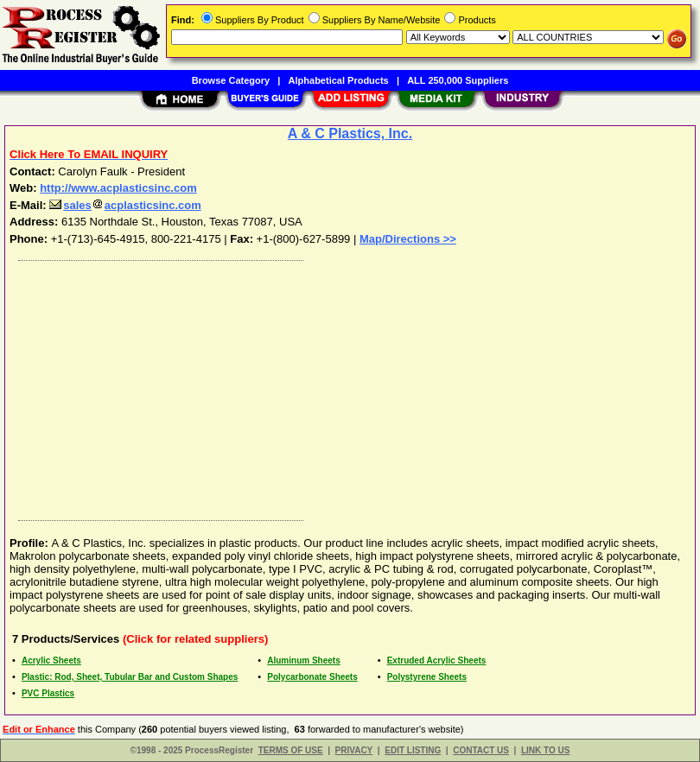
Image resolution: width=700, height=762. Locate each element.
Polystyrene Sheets (427, 677)
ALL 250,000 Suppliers (458, 80)
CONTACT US (481, 750)
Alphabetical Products (339, 80)
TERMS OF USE (291, 750)
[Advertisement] (347, 386)
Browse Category (231, 80)
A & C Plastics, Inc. (350, 133)
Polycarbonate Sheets (312, 677)
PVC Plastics (48, 693)
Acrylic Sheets (51, 660)
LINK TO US (545, 750)
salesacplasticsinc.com (125, 205)
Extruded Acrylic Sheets (437, 660)
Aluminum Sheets (303, 660)
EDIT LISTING (413, 750)
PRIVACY (354, 750)
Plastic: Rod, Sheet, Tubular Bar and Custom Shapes (130, 677)
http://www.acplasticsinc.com (118, 188)
